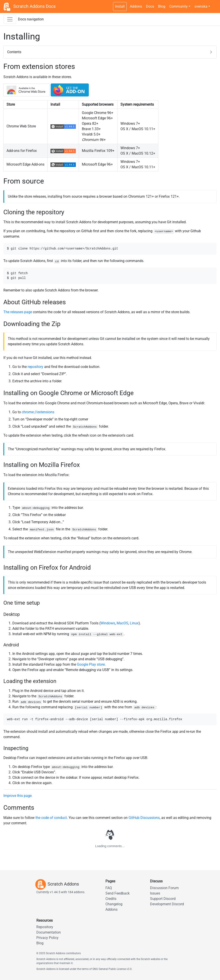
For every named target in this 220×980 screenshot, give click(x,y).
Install (120, 6)
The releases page (18, 312)
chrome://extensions (38, 412)
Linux (134, 623)
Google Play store (91, 664)
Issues (155, 893)
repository (35, 367)
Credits (111, 899)
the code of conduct (51, 818)
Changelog (114, 904)
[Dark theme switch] (214, 4)
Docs (150, 6)
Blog (162, 6)
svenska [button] (201, 6)
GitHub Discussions (144, 818)
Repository (45, 927)
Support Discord (163, 899)
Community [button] (179, 6)
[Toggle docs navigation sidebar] (10, 19)
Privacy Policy (47, 938)
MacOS (122, 623)
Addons (136, 6)
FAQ (109, 888)
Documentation (49, 932)
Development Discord (167, 904)
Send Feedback (118, 893)
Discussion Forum (164, 888)
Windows (108, 623)
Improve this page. (18, 796)
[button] (110, 52)
